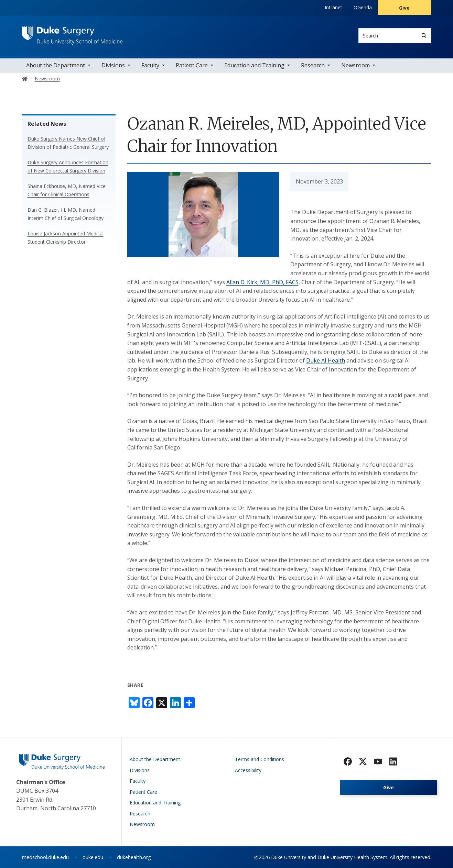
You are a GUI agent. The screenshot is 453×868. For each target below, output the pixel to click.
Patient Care (192, 65)
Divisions (113, 65)
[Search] (424, 36)
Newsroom (355, 65)
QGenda (363, 7)
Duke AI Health (326, 360)
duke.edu (93, 857)
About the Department (56, 65)
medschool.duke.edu (45, 857)
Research (313, 65)
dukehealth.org (134, 857)
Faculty (150, 65)
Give (404, 8)
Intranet (333, 7)
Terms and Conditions (260, 759)
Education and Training (254, 65)
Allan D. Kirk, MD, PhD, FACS (262, 282)
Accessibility (248, 770)
